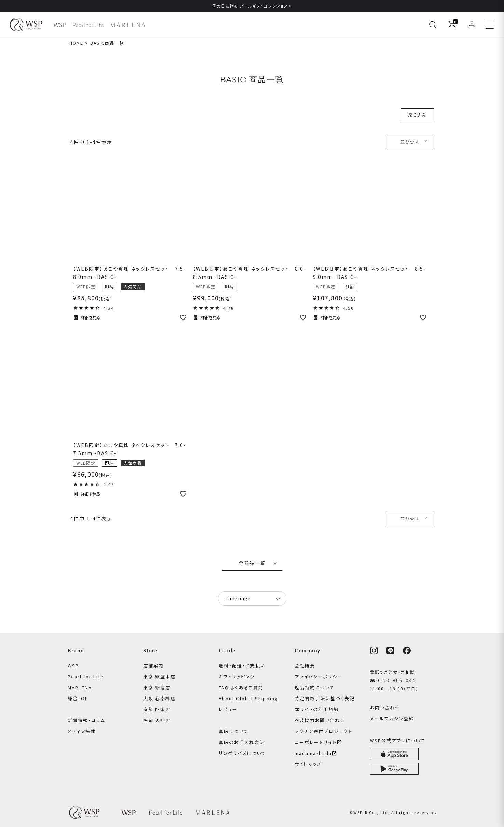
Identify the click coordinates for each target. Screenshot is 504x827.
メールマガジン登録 (392, 718)
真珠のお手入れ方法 (242, 742)
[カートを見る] (452, 25)
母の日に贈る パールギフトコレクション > (252, 6)
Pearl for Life (86, 676)
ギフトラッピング (237, 676)
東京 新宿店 (157, 687)
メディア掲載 (82, 731)
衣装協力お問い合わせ (320, 720)
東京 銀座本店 (159, 676)
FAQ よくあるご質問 (241, 687)
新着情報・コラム (86, 720)
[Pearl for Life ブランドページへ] (88, 25)
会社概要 (305, 666)
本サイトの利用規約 (317, 709)
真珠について (234, 731)
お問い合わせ (385, 708)
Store (151, 651)
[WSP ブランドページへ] (59, 25)
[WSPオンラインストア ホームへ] (26, 25)
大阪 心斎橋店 (159, 698)
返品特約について (315, 687)
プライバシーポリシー (318, 676)
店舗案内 (153, 666)
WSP (73, 666)
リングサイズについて (242, 753)
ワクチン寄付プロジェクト (323, 731)
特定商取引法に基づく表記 (325, 698)
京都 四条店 (157, 709)
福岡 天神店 (157, 720)
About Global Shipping (248, 698)
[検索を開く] (433, 25)
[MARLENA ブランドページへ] (128, 25)
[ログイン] (472, 25)
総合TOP (78, 698)
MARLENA (80, 687)
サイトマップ (308, 764)
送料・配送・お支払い (242, 666)
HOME (76, 43)
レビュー (228, 709)
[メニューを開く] (490, 25)
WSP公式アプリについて (398, 740)
